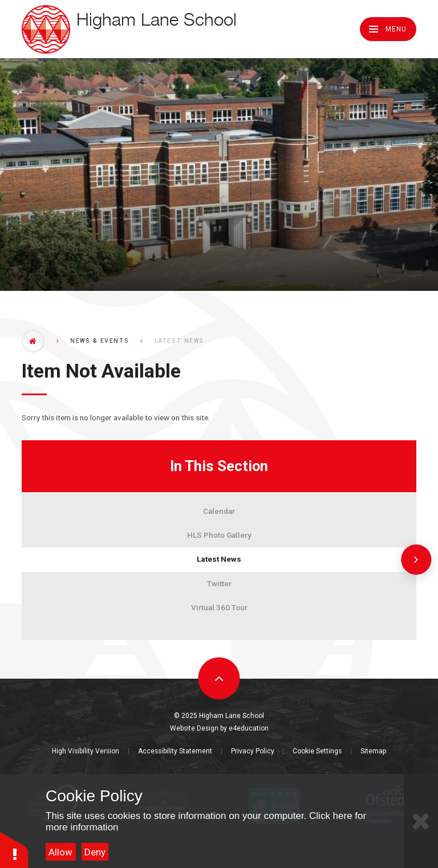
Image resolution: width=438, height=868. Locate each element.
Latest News (219, 559)
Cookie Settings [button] (317, 751)
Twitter (219, 583)
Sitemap (373, 751)
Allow (60, 852)
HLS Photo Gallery (219, 535)
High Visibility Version (86, 751)
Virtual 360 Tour (219, 607)
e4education (249, 728)
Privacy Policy (253, 751)
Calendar (219, 511)
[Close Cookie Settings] (421, 821)
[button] (14, 849)
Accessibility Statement (175, 751)
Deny (95, 852)
